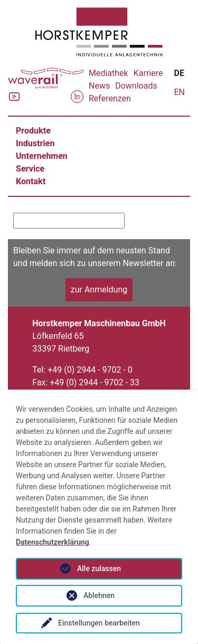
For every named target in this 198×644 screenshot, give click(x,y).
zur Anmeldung (99, 290)
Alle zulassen (99, 569)
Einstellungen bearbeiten (99, 623)
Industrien (35, 143)
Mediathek (109, 73)
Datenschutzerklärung (53, 542)
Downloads (136, 86)
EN (179, 92)
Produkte (33, 131)
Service (30, 169)
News (99, 86)
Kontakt (31, 181)
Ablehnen (99, 595)
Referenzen (110, 98)
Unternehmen (42, 156)
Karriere (148, 73)
